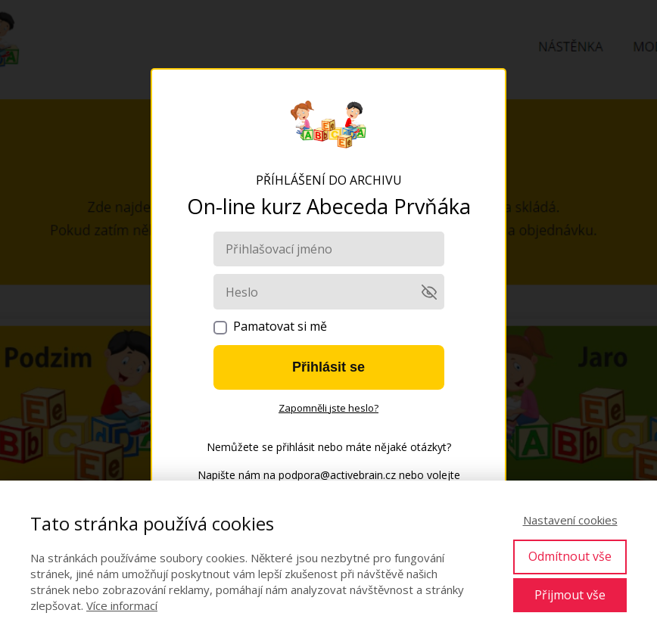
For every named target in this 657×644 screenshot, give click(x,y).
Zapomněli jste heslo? (328, 408)
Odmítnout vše (570, 556)
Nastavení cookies (570, 520)
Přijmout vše (570, 595)
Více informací (122, 605)
